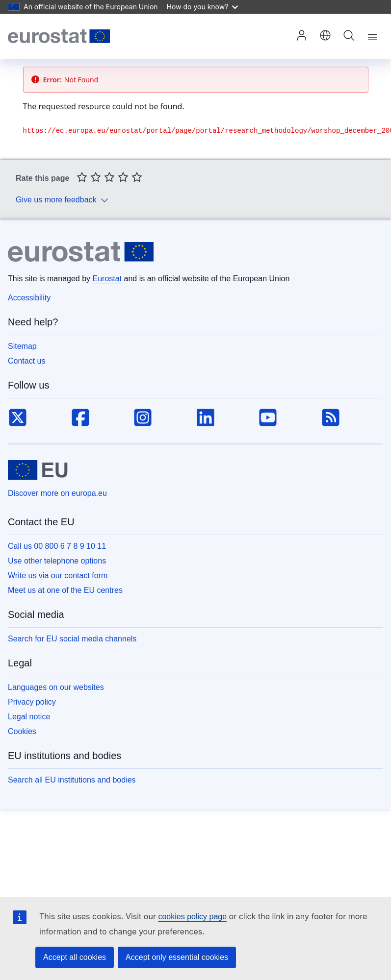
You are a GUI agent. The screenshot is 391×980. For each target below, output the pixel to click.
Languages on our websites (56, 687)
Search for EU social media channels (72, 639)
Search (349, 35)
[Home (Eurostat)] (59, 36)
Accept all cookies (75, 957)
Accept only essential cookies (177, 957)
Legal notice (29, 717)
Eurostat (107, 279)
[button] (325, 36)
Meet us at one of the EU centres (65, 590)
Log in (302, 35)
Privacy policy (32, 702)
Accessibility (29, 298)
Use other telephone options (57, 561)
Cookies (22, 731)
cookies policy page (192, 917)
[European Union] (38, 470)
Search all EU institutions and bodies (72, 780)
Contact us (26, 361)
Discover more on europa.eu (57, 493)
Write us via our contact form (58, 576)
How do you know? (203, 7)
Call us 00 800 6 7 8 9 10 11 (57, 546)
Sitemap (22, 346)
